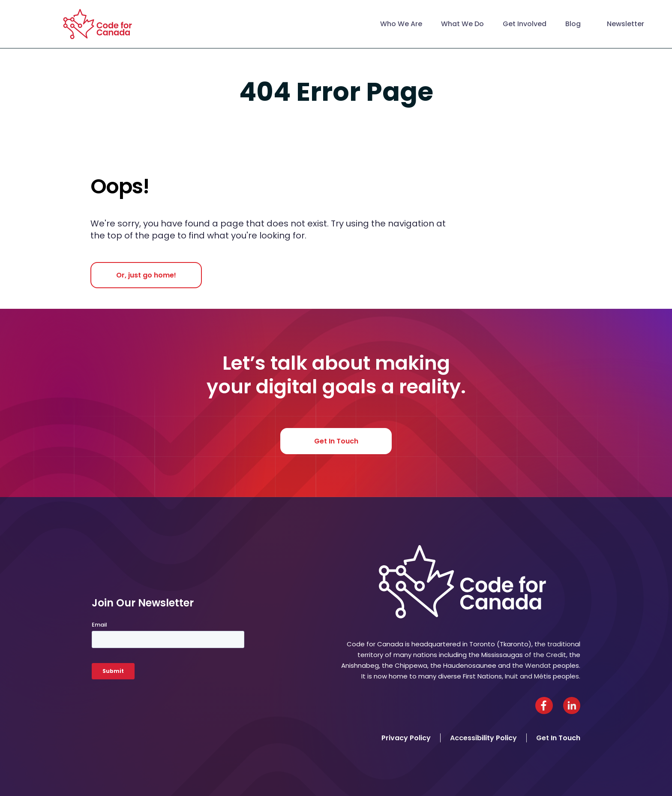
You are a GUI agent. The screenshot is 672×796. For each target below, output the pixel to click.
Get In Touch (336, 441)
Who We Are (401, 24)
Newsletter (625, 24)
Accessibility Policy (483, 738)
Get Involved (525, 24)
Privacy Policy (406, 738)
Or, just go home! (146, 275)
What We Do (462, 24)
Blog (573, 24)
